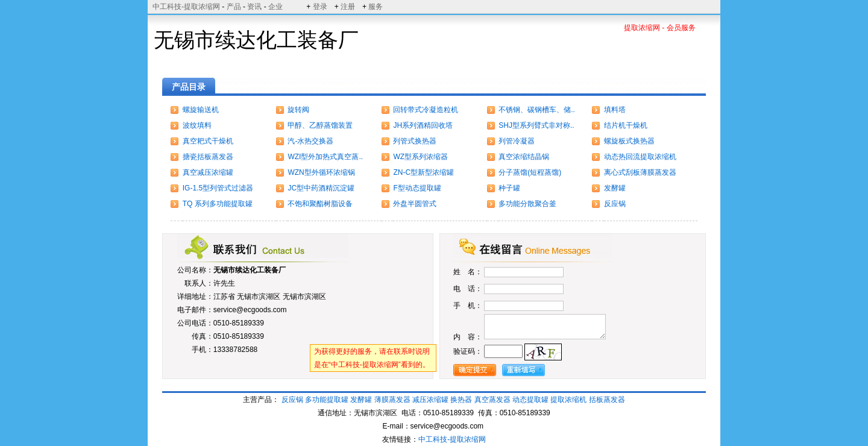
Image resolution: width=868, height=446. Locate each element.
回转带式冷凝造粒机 (426, 110)
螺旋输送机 (201, 110)
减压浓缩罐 (430, 400)
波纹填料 (197, 125)
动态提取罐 (531, 400)
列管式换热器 (415, 141)
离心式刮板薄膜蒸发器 (640, 172)
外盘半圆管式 (415, 204)
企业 (275, 7)
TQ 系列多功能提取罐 (218, 204)
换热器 (461, 400)
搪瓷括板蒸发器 (208, 157)
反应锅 (615, 204)
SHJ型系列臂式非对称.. (536, 125)
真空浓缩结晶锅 (524, 157)
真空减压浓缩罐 (208, 172)
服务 (376, 7)
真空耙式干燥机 (208, 141)
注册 (348, 7)
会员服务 (681, 28)
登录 (320, 7)
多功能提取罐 (327, 400)
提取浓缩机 (568, 400)
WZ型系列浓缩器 (420, 157)
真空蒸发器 (492, 400)
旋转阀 (298, 110)
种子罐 (509, 188)
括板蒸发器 (607, 400)
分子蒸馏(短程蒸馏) (530, 172)
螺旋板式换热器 (629, 141)
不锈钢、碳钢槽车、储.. (537, 110)
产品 (234, 7)
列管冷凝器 (517, 141)
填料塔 (615, 110)
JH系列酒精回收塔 (423, 125)
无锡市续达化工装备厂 (250, 270)
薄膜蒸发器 (392, 400)
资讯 (254, 7)
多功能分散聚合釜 (527, 204)
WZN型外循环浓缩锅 (321, 172)
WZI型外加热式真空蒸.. (325, 157)
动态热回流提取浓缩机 (640, 157)
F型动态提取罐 (417, 188)
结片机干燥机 (626, 125)
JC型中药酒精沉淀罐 (321, 188)
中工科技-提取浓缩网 (186, 7)
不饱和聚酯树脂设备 (320, 204)
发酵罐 (615, 188)
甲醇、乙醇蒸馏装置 (320, 125)
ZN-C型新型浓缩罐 (423, 172)
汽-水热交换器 (310, 141)
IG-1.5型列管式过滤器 (218, 188)
